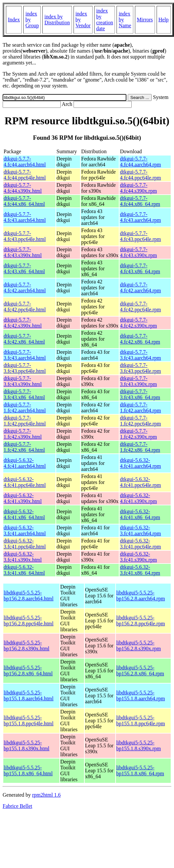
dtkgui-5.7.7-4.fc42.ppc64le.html (25, 307)
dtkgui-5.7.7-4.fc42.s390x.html (23, 323)
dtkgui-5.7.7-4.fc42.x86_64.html (24, 339)
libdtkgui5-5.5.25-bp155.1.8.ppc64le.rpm (141, 721)
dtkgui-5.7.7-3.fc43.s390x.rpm (138, 381)
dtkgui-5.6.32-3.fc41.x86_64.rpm (140, 570)
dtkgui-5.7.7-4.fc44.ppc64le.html (25, 175)
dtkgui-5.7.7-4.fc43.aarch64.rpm (140, 217)
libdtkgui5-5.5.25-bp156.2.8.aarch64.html (29, 596)
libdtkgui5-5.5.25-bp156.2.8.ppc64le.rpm (141, 621)
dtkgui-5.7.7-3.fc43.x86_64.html (24, 394)
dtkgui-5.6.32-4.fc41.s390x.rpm (138, 498)
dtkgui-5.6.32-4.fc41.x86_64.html (24, 514)
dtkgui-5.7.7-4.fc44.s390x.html (23, 188)
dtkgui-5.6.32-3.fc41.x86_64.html (24, 570)
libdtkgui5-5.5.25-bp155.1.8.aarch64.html (29, 696)
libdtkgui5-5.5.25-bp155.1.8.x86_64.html (28, 771)
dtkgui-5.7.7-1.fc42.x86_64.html (24, 447)
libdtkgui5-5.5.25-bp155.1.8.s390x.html (27, 746)
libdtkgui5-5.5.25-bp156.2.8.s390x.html (27, 646)
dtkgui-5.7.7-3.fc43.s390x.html (23, 381)
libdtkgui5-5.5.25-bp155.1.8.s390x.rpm (139, 746)
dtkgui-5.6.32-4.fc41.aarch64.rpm (140, 463)
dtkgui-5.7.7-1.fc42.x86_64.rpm (140, 447)
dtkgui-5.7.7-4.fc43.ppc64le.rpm (140, 236)
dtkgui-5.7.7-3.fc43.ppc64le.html (25, 368)
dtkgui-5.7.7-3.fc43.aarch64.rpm (140, 355)
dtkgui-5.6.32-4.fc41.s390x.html (23, 498)
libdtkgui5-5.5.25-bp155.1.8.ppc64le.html (29, 721)
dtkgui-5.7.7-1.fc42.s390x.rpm (138, 434)
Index (14, 20)
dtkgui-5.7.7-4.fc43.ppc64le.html (25, 236)
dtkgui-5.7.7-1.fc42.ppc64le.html (25, 421)
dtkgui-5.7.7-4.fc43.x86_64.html (24, 268)
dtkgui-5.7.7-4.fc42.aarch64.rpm (140, 288)
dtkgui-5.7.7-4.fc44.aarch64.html (25, 162)
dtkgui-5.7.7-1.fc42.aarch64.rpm (140, 408)
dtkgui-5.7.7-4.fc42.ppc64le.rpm (140, 307)
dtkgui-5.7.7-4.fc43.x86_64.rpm (140, 268)
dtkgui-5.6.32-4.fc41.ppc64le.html (25, 482)
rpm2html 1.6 (46, 795)
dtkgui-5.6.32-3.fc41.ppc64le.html (25, 544)
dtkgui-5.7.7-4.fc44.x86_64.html (24, 201)
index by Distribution (57, 20)
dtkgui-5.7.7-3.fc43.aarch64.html (25, 355)
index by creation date (105, 20)
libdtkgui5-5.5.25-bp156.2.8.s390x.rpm (139, 646)
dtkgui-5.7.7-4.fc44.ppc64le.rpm (140, 175)
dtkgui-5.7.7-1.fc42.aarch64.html (25, 408)
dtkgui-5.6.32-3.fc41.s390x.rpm (138, 557)
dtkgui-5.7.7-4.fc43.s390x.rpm (138, 252)
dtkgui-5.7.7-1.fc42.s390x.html (23, 434)
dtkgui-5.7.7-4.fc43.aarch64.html (25, 217)
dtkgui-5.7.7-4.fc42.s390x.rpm (138, 323)
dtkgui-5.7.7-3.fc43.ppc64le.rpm (140, 368)
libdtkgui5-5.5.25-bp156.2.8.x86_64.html (28, 671)
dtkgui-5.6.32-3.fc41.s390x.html (23, 557)
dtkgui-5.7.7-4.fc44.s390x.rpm (138, 188)
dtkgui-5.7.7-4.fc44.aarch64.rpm (140, 162)
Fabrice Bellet (17, 806)
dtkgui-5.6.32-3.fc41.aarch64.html (25, 530)
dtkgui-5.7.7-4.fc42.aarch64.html (25, 288)
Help (164, 20)
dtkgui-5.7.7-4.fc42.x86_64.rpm (140, 339)
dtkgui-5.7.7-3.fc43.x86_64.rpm (140, 394)
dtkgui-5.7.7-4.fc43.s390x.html (23, 252)
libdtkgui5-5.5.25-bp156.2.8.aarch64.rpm (141, 596)
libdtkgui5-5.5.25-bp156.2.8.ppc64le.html (29, 621)
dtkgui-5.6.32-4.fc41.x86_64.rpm (140, 514)
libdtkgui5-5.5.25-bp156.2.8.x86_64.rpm (140, 671)
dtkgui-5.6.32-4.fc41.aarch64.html (25, 463)
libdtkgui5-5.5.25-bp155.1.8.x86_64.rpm (140, 771)
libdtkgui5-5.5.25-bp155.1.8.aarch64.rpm (141, 696)
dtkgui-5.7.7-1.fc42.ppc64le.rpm (140, 421)
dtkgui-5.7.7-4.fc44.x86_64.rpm (140, 201)
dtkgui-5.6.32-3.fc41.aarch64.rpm (140, 530)
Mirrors (145, 20)
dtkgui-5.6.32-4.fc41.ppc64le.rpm (140, 482)
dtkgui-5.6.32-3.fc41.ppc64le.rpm (140, 544)
